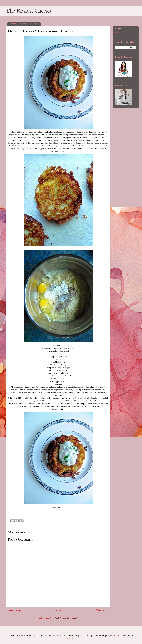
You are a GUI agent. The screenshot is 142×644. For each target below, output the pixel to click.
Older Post (101, 611)
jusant (116, 636)
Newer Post (15, 611)
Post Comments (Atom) (66, 618)
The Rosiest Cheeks (28, 11)
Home (58, 611)
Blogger (70, 638)
